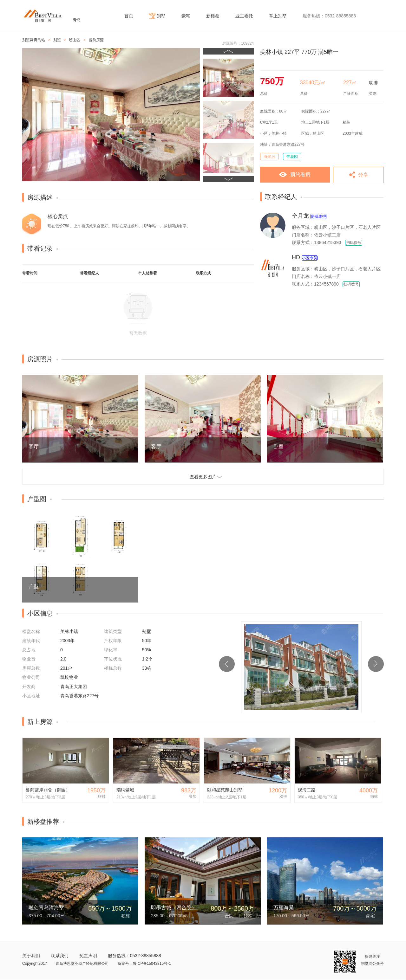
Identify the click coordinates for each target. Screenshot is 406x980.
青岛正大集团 (74, 687)
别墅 (161, 16)
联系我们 (60, 956)
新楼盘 (213, 16)
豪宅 (186, 16)
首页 (129, 16)
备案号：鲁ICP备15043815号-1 (144, 964)
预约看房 (300, 174)
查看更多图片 (203, 477)
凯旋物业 (69, 677)
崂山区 (75, 40)
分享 (363, 175)
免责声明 (88, 956)
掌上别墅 (278, 16)
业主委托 (244, 16)
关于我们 (31, 956)
